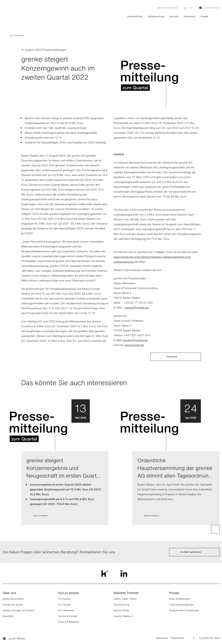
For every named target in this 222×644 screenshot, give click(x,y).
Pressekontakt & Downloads (184, 610)
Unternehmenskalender (181, 605)
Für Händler (64, 605)
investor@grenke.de (135, 340)
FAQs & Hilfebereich (69, 622)
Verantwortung (156, 16)
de (185, 8)
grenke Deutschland (167, 8)
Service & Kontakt (68, 616)
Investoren (190, 16)
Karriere (174, 16)
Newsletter (8, 616)
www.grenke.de (134, 345)
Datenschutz (178, 638)
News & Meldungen (180, 599)
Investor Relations (123, 616)
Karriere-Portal (121, 610)
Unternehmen (135, 16)
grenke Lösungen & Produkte (18, 610)
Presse (204, 16)
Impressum (162, 638)
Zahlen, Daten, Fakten (125, 599)
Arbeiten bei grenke (13, 605)
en (190, 8)
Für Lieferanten (66, 610)
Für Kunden (64, 599)
